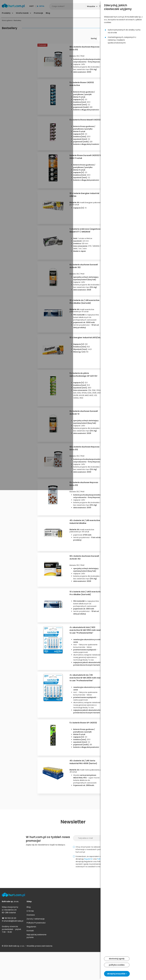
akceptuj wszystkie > (117, 974)
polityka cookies (117, 965)
